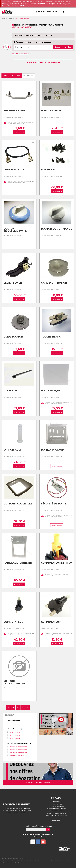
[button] (3, 47)
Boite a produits (53, 450)
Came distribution (54, 283)
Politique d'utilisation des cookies (61, 861)
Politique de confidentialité (9, 863)
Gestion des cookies (24, 863)
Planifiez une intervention (43, 62)
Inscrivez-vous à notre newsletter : (38, 826)
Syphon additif (14, 450)
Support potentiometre (14, 682)
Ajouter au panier (19, 132)
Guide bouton (13, 337)
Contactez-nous (56, 821)
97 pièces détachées (12, 76)
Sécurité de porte (54, 504)
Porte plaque (51, 391)
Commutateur (13, 622)
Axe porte (11, 391)
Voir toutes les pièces (20, 54)
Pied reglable (51, 111)
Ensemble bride (15, 111)
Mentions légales (32, 861)
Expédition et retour (44, 861)
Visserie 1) (48, 170)
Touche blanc (51, 337)
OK (48, 830)
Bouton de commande (57, 229)
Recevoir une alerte (57, 466)
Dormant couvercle (18, 504)
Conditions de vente (20, 861)
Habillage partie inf (18, 563)
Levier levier (13, 283)
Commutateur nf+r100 (56, 563)
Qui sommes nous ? (7, 861)
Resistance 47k (14, 170)
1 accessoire (28, 76)
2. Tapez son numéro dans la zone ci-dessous (32, 42)
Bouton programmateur (15, 230)
